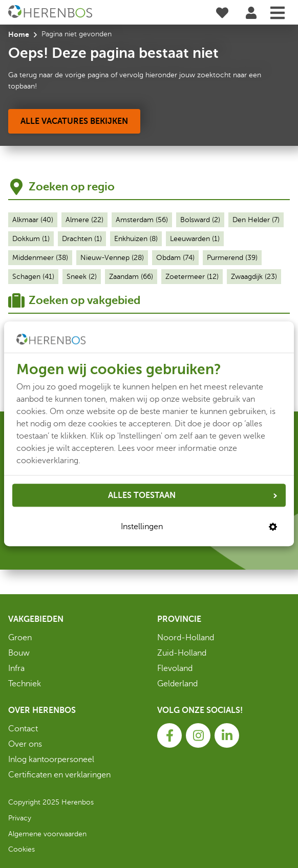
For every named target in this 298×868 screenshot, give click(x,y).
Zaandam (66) (131, 277)
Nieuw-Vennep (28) (112, 258)
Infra (16, 668)
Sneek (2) (82, 277)
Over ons (25, 744)
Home (19, 34)
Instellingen (199, 527)
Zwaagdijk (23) (254, 277)
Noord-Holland (186, 638)
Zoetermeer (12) (192, 277)
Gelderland (177, 684)
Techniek (25, 684)
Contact (23, 729)
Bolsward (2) (200, 220)
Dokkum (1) (31, 239)
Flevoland (175, 668)
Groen (20, 638)
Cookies (22, 849)
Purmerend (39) (232, 258)
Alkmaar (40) (33, 220)
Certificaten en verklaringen (59, 775)
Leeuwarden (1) (195, 239)
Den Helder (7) (256, 220)
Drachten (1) (82, 239)
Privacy (20, 818)
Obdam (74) (175, 258)
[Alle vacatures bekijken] (74, 121)
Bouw (19, 653)
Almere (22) (84, 220)
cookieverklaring (47, 461)
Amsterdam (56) (142, 220)
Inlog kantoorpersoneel (51, 759)
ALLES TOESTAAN (193, 495)
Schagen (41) (33, 277)
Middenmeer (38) (40, 258)
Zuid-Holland (182, 653)
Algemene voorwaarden (47, 834)
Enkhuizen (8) (136, 239)
